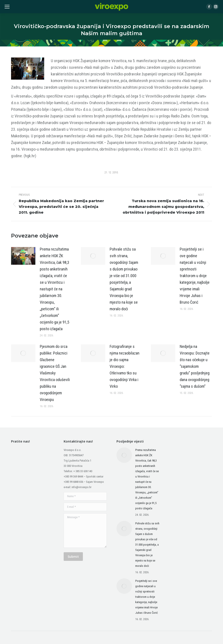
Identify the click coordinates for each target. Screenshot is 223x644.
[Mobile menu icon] (7, 7)
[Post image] (23, 256)
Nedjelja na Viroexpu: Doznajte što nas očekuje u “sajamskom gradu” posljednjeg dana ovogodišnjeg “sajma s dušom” (195, 366)
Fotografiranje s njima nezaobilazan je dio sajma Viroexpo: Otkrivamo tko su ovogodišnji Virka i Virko (125, 366)
